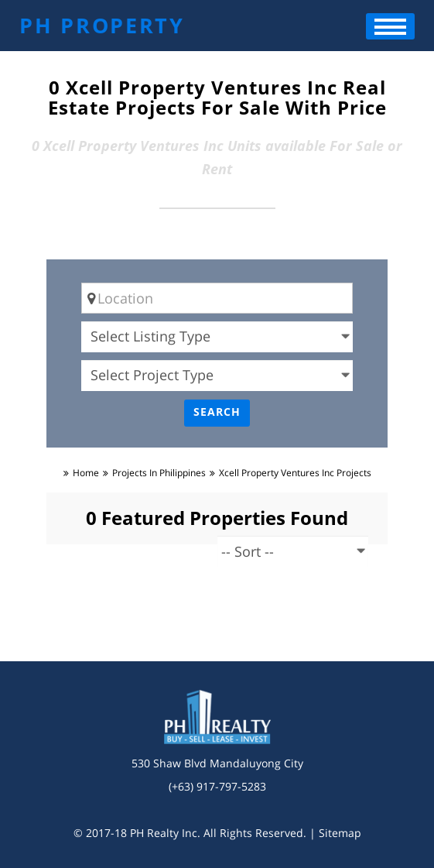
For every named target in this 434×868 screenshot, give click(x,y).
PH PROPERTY (102, 25)
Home (86, 473)
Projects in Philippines (159, 473)
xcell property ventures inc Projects (295, 473)
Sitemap (340, 833)
